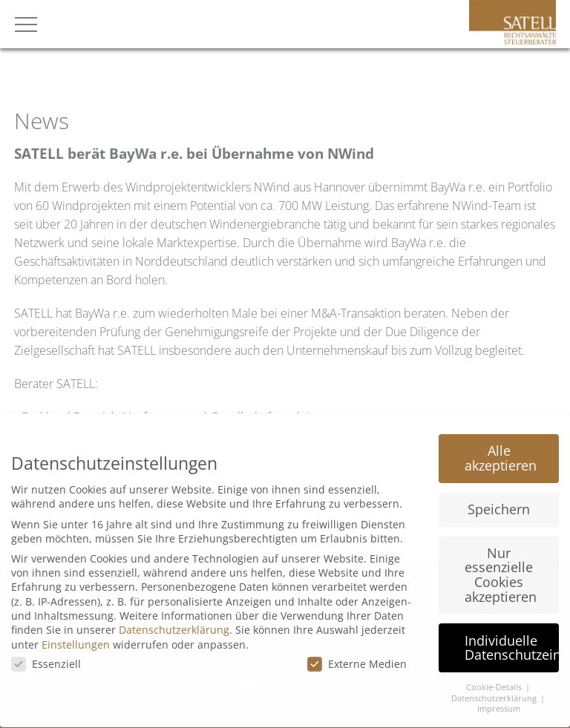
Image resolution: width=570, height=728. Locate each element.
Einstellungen (76, 636)
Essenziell (46, 656)
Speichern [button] (499, 501)
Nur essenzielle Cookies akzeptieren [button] (501, 566)
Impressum (499, 701)
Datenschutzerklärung (174, 622)
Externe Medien (357, 656)
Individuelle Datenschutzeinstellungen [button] (512, 639)
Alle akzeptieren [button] (501, 450)
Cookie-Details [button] (495, 679)
